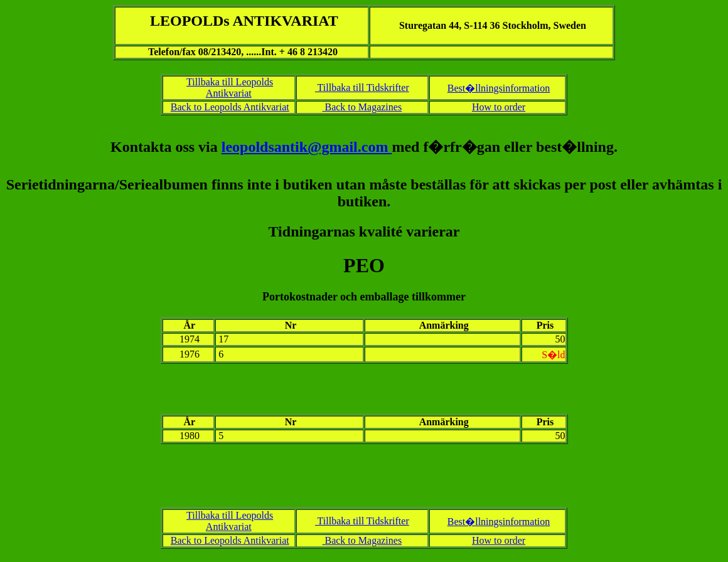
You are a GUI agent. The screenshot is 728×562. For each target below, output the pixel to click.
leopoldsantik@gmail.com (307, 147)
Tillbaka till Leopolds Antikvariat (230, 87)
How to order (499, 107)
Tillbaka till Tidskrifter (362, 87)
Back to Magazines (362, 107)
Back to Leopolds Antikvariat (230, 107)
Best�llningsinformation (499, 88)
